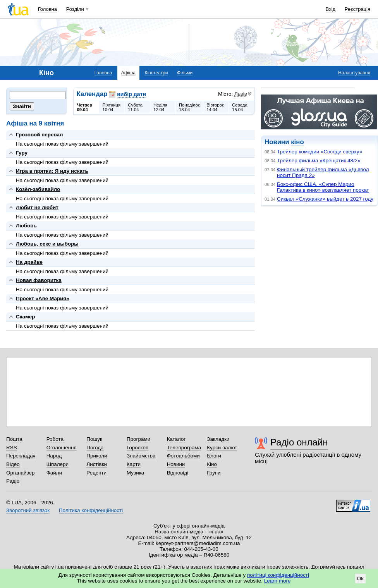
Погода (95, 448)
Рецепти (96, 473)
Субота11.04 (135, 107)
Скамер (26, 317)
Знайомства (141, 456)
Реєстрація (357, 9)
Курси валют (222, 448)
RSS (12, 448)
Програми (138, 439)
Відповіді (178, 473)
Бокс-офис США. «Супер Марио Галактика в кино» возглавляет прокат (323, 187)
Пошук (94, 439)
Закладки (218, 439)
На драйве (29, 262)
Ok (360, 579)
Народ (54, 456)
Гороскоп (137, 448)
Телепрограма (184, 448)
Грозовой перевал (40, 135)
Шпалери (58, 464)
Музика (135, 473)
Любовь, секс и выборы (47, 244)
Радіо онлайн (299, 442)
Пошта (14, 439)
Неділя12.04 (160, 107)
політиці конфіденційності (278, 575)
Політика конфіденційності (91, 510)
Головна (47, 9)
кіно (297, 142)
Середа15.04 (240, 107)
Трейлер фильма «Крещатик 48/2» (319, 161)
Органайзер (20, 473)
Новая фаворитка (39, 280)
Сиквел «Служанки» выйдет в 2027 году (325, 199)
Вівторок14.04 (215, 107)
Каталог (176, 439)
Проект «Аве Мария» (43, 298)
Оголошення (62, 448)
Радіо (13, 481)
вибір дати (131, 94)
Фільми (185, 73)
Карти (134, 464)
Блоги (214, 456)
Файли (54, 473)
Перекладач (21, 456)
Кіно (212, 464)
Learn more (277, 581)
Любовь (26, 226)
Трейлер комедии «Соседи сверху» (320, 152)
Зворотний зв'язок (28, 510)
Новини (176, 464)
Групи (214, 473)
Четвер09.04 (85, 107)
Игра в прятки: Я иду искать (52, 171)
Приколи (97, 456)
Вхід (331, 9)
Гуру (22, 153)
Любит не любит (37, 207)
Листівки (97, 464)
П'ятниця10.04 (111, 107)
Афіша (128, 73)
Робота (55, 439)
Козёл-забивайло (38, 189)
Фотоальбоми (183, 456)
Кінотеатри (156, 73)
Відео (13, 464)
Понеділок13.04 (189, 107)
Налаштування (354, 73)
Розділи (75, 9)
